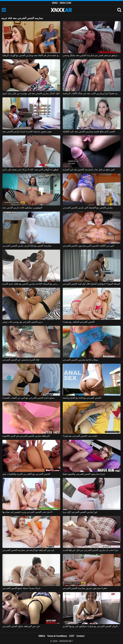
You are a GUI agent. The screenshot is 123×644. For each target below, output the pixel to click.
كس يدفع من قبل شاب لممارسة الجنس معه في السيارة (89, 169)
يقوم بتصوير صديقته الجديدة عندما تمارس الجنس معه (27, 131)
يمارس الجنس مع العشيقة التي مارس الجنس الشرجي (88, 208)
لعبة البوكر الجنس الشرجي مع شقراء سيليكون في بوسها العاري (92, 626)
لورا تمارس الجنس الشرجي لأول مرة (80, 512)
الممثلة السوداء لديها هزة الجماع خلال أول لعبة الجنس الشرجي (91, 284)
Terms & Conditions (57, 636)
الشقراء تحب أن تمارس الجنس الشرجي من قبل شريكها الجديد (92, 550)
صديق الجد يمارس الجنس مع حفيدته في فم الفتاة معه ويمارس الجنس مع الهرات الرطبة (31, 55)
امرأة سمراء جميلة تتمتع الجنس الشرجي (21, 588)
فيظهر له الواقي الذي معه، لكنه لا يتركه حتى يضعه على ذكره (30, 169)
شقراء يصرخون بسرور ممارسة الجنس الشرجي (85, 588)
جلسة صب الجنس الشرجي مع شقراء (80, 436)
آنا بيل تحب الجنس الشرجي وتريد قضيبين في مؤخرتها (27, 512)
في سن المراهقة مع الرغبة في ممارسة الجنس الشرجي (28, 550)
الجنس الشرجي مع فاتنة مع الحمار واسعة (82, 398)
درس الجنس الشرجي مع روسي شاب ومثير (23, 322)
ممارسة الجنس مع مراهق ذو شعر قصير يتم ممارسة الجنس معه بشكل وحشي (92, 55)
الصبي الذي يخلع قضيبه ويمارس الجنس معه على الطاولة (89, 131)
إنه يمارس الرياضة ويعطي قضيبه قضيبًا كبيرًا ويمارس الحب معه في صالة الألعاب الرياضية (92, 93)
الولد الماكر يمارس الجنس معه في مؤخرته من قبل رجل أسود (31, 93)
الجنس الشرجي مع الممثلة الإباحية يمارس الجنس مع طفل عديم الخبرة (31, 284)
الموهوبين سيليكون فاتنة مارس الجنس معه (22, 208)
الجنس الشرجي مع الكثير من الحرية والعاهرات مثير (26, 474)
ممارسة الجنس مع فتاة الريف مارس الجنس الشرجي (27, 246)
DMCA (42, 636)
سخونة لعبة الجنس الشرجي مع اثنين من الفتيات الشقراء (28, 398)
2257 (72, 636)
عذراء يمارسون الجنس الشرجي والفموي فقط (84, 474)
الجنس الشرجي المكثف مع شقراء (79, 322)
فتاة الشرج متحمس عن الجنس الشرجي (21, 360)
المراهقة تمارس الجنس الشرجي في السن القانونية (26, 436)
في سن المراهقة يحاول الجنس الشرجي (21, 626)
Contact (80, 636)
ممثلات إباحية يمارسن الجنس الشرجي (80, 360)
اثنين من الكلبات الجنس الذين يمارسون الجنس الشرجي (88, 246)
